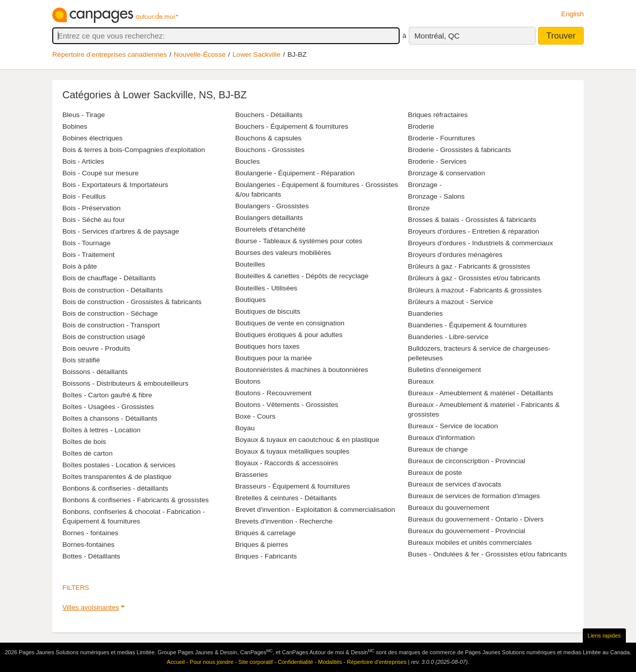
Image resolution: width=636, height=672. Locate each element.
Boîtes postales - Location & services (119, 465)
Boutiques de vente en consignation (290, 323)
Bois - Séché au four (94, 220)
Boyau (245, 428)
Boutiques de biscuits (268, 311)
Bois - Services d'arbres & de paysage (121, 231)
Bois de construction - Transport (111, 325)
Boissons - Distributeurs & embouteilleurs (126, 383)
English (572, 14)
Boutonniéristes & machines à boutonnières (302, 370)
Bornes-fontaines (89, 545)
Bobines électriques (93, 138)
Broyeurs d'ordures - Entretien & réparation (473, 231)
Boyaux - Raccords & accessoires (287, 463)
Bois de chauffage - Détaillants (109, 278)
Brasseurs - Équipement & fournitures (293, 486)
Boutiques (251, 300)
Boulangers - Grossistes (272, 206)
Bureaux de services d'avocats (454, 484)
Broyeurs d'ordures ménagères (455, 255)
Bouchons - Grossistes (270, 150)
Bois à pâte (80, 266)
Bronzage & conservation (446, 173)
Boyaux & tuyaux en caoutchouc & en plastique (307, 440)
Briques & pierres (262, 545)
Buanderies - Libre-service (448, 337)
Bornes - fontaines (90, 533)
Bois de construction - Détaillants (113, 290)
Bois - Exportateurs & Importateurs (115, 185)
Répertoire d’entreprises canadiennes (110, 54)
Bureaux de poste (435, 473)
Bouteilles (250, 264)
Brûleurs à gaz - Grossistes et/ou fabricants (474, 278)
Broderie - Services (437, 161)
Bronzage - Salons (436, 196)
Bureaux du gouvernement (448, 508)
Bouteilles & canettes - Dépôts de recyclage (302, 276)
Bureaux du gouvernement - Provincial (466, 531)
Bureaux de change (438, 449)
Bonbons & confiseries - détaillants (115, 488)
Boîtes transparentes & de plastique (117, 477)
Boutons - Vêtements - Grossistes (287, 405)
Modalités (330, 662)
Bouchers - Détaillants (269, 115)
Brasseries (252, 475)
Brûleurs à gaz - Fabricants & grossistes (469, 266)
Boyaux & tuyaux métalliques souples (292, 451)
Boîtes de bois (84, 442)
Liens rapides (604, 636)
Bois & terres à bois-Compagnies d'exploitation (134, 150)
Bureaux (421, 381)
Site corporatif (256, 662)
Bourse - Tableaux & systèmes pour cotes (299, 241)
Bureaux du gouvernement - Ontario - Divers (475, 519)
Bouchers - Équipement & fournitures (292, 126)
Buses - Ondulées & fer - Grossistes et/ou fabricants (487, 554)
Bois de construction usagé (104, 337)
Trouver (561, 36)
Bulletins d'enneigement (444, 370)
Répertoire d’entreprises (377, 662)
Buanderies (425, 313)
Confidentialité (296, 662)
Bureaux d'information (441, 438)
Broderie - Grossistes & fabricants (459, 150)
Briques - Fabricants (266, 556)
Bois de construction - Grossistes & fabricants (132, 302)
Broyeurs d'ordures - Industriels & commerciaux (480, 243)
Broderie (421, 126)
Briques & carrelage (266, 533)
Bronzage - (425, 185)
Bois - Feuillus (84, 196)
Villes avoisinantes (91, 607)
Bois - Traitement (89, 255)
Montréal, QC (437, 36)
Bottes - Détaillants (91, 556)
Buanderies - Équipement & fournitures (467, 325)
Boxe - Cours (255, 416)
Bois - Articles (83, 161)
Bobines (75, 126)
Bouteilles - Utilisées (266, 288)
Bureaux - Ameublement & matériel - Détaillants (480, 393)
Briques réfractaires (438, 115)
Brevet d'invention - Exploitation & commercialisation (315, 510)
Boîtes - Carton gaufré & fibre (107, 395)
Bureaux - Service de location (453, 426)
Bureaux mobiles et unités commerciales (470, 543)
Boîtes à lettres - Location (101, 430)
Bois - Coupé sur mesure (100, 173)
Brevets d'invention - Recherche (284, 521)
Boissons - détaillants (95, 372)
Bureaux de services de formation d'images (474, 496)
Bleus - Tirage (84, 115)
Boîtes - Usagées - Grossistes (108, 407)
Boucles (248, 161)
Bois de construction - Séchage (110, 313)
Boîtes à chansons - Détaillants (110, 418)
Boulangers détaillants (269, 218)
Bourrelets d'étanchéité (271, 229)
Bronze (419, 208)
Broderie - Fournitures (441, 138)
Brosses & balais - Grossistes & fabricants (472, 220)
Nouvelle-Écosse (200, 54)
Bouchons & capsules (269, 138)
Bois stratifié (81, 360)
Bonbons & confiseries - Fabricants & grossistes (136, 500)
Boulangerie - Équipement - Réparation (295, 173)
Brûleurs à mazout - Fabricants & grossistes (475, 290)
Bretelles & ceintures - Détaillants (286, 498)
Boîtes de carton (87, 453)
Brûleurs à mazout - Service (450, 302)
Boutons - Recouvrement (273, 393)
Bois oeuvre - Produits (96, 348)
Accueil (176, 662)
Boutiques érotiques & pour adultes (289, 335)
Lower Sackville (257, 54)
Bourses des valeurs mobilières (283, 253)
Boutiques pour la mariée (274, 358)
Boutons (248, 381)
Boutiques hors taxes (268, 346)
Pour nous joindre (211, 662)
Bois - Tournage (86, 243)
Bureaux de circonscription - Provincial (466, 461)
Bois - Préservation (92, 208)
